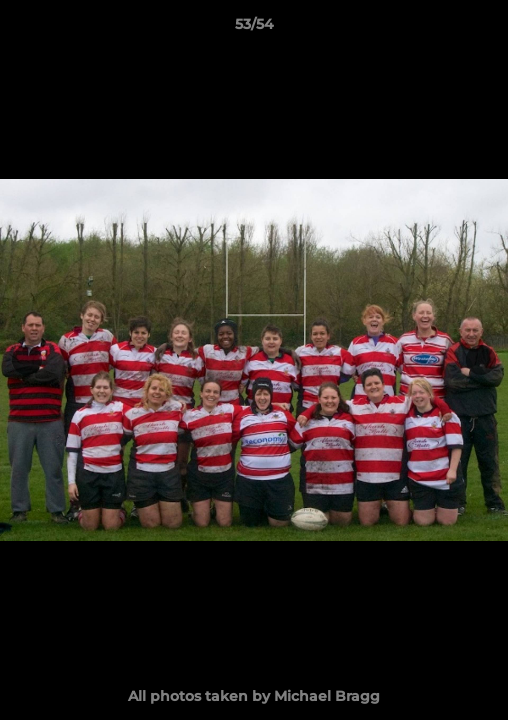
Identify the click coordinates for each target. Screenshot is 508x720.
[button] (484, 29)
